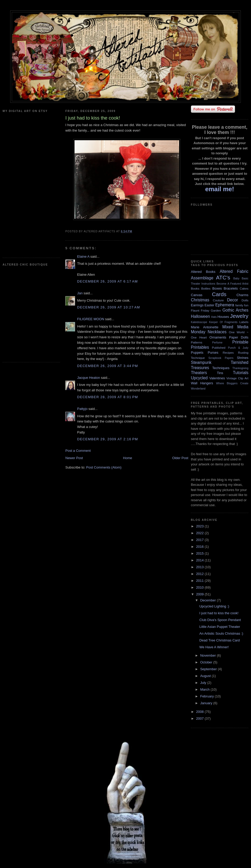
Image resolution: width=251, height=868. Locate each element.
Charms (242, 295)
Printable (240, 342)
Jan (80, 293)
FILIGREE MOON (91, 319)
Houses (223, 317)
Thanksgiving (240, 368)
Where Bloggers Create (232, 383)
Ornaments (218, 337)
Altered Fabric (234, 271)
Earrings (197, 305)
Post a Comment (78, 451)
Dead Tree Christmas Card (219, 640)
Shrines (243, 358)
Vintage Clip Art (237, 378)
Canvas (197, 295)
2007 (200, 718)
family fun (242, 305)
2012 (200, 574)
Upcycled (199, 378)
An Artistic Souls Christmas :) (221, 633)
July (204, 683)
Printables (200, 347)
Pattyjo (82, 409)
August (206, 676)
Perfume (217, 343)
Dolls (245, 300)
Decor (233, 300)
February (208, 696)
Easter (209, 305)
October (207, 662)
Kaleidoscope (199, 322)
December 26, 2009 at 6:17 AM (107, 281)
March (206, 689)
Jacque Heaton (89, 378)
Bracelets (231, 288)
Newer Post (74, 458)
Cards (219, 294)
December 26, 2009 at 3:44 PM (108, 366)
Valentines (217, 378)
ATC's (223, 277)
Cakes (244, 288)
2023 (200, 526)
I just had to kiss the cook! (219, 613)
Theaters (199, 373)
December (209, 600)
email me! (220, 189)
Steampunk (201, 362)
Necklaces (217, 332)
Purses (213, 353)
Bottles (206, 288)
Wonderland (198, 389)
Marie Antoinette (205, 327)
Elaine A (83, 257)
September (209, 669)
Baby (236, 278)
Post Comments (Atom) (104, 467)
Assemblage (202, 278)
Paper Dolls (239, 337)
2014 (200, 560)
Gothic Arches (235, 310)
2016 (200, 547)
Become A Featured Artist (232, 284)
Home (128, 458)
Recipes (228, 353)
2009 (200, 594)
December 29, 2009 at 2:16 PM (108, 439)
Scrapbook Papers (221, 358)
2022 (200, 533)
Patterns (197, 342)
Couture (218, 300)
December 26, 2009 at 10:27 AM (109, 307)
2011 (200, 581)
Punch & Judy (238, 348)
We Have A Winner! (214, 647)
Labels (244, 322)
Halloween (200, 316)
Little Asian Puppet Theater (220, 627)
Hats (214, 317)
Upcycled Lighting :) (214, 606)
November (209, 655)
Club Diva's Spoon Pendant (220, 620)
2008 (200, 712)
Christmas (200, 300)
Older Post (180, 458)
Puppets (197, 353)
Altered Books (203, 272)
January (207, 703)
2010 (200, 587)
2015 (200, 553)
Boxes (217, 288)
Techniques (221, 368)
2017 (200, 540)
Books (195, 288)
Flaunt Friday (200, 310)
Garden (216, 310)
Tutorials (241, 373)
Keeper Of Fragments (223, 322)
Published (219, 348)
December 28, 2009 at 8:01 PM (108, 397)
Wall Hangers (202, 383)
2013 (200, 567)
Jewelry (239, 316)
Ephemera (225, 305)
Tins (220, 373)
